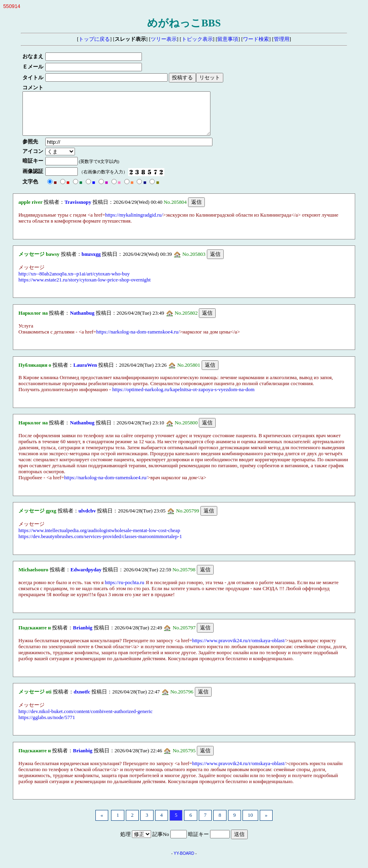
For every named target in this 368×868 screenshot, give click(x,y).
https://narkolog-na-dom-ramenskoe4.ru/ (138, 340)
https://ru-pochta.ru (125, 591)
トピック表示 (197, 39)
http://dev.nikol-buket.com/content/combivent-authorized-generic (86, 720)
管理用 (282, 39)
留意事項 (228, 39)
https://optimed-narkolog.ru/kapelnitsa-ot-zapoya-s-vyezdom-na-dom (183, 398)
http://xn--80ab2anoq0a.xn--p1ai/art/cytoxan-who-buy (74, 282)
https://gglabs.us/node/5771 (47, 726)
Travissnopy (78, 211)
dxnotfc (82, 700)
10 (250, 824)
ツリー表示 (164, 39)
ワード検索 (256, 39)
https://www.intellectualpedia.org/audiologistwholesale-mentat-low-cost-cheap (99, 539)
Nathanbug (82, 321)
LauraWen (85, 374)
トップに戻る (94, 39)
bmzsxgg (91, 263)
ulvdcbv (87, 519)
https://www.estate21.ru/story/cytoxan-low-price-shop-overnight (85, 288)
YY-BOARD (184, 862)
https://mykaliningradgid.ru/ (134, 223)
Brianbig (83, 636)
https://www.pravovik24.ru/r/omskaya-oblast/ (239, 649)
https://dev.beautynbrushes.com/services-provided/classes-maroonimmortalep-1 (100, 545)
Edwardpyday (86, 578)
